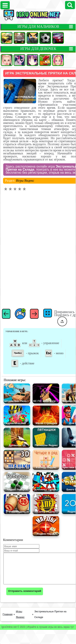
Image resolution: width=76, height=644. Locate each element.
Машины (7, 38)
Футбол (45, 38)
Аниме (32, 60)
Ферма (45, 60)
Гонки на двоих (58, 38)
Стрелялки (32, 38)
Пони (19, 60)
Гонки (19, 38)
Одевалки (7, 60)
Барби (58, 60)
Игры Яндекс (25, 171)
